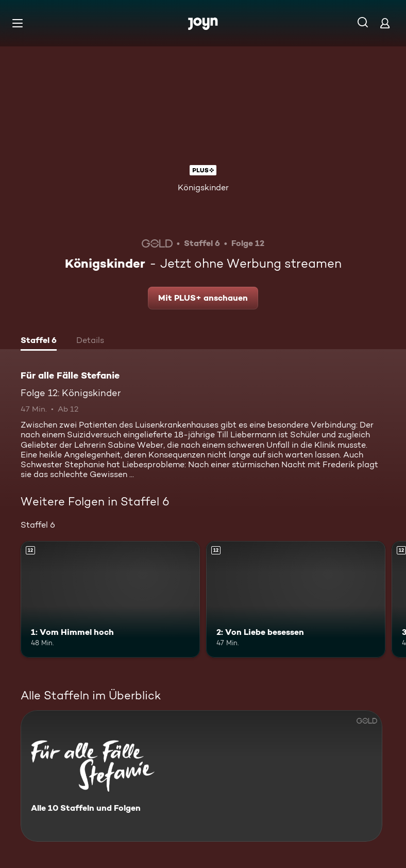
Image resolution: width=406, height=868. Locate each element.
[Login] (385, 23)
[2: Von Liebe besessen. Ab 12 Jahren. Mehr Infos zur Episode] (296, 599)
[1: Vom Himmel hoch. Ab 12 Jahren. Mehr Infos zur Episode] (110, 599)
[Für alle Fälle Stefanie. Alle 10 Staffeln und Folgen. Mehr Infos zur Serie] (201, 776)
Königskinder (203, 187)
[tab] (39, 341)
